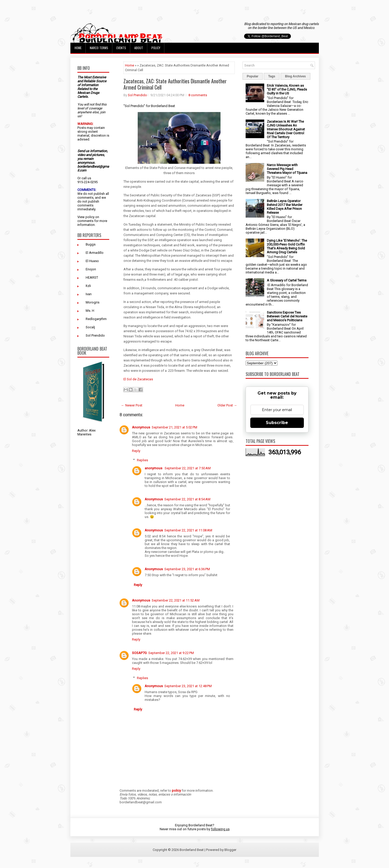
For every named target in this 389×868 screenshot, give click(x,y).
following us (220, 829)
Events (121, 48)
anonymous (154, 468)
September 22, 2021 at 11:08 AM (188, 530)
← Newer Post (132, 405)
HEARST (92, 277)
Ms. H (90, 311)
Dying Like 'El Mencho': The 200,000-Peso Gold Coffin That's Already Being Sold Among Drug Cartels (287, 246)
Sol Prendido (95, 335)
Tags (272, 76)
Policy (156, 48)
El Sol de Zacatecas (138, 379)
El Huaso (92, 261)
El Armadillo (95, 253)
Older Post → (227, 405)
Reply (136, 451)
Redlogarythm (96, 319)
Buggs (91, 244)
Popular (253, 76)
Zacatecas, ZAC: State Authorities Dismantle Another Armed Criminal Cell (175, 84)
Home (78, 48)
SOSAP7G (139, 653)
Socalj (90, 327)
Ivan (89, 294)
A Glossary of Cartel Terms (287, 280)
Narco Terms (99, 48)
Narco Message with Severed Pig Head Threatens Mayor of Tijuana (287, 169)
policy (90, 217)
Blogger (230, 850)
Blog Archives (295, 76)
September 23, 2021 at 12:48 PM (188, 686)
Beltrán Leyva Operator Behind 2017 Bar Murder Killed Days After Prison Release (285, 207)
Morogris (93, 302)
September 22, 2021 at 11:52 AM (176, 600)
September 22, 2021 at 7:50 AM (188, 468)
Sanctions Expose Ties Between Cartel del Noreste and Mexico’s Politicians (287, 316)
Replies (142, 460)
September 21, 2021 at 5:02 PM (174, 427)
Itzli (88, 286)
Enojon (91, 269)
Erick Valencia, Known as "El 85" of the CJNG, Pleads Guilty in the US (287, 89)
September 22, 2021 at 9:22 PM (171, 653)
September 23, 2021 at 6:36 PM (187, 569)
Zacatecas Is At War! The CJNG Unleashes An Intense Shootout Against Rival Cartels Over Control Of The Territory (286, 129)
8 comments (198, 95)
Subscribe (277, 423)
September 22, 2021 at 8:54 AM (187, 499)
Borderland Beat (192, 850)
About (139, 48)
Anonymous (141, 427)
